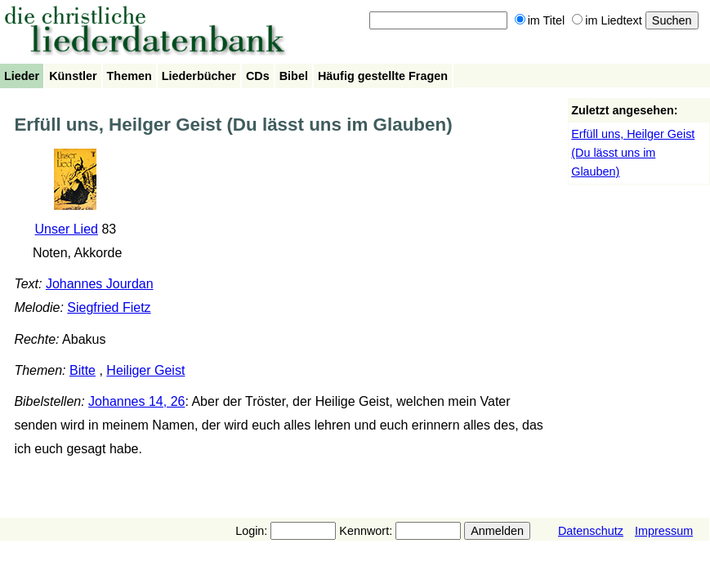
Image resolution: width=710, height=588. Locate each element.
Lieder (22, 76)
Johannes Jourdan (100, 284)
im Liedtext (607, 20)
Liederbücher (199, 76)
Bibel (294, 76)
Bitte (83, 370)
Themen (129, 76)
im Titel (540, 20)
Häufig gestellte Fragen (383, 76)
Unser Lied (67, 229)
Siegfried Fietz (109, 307)
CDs (258, 76)
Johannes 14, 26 (136, 401)
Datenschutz (591, 531)
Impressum (664, 531)
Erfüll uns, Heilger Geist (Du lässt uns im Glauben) (633, 153)
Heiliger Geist (145, 370)
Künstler (73, 76)
